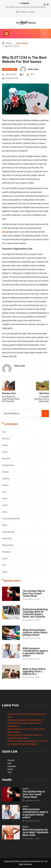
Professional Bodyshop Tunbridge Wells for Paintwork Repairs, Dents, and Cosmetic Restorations (26, 723)
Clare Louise (33, 69)
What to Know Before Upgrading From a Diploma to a (34, 671)
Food (4, 492)
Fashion (5, 472)
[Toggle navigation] (6, 34)
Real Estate (7, 539)
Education (6, 459)
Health (5, 505)
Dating (5, 452)
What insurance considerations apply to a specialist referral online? (35, 652)
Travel (5, 572)
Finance (5, 485)
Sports (5, 558)
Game (5, 499)
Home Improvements (11, 519)
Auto (4, 432)
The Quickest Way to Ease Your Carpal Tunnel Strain (26, 7)
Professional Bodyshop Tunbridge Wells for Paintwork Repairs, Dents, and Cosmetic (35, 613)
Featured (6, 479)
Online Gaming (22, 43)
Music (5, 525)
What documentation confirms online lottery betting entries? (35, 632)
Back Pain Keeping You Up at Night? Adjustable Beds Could (35, 832)
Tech (4, 565)
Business (6, 439)
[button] (44, 4)
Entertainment (8, 465)
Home (8, 43)
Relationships (8, 545)
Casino (5, 445)
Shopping (6, 552)
